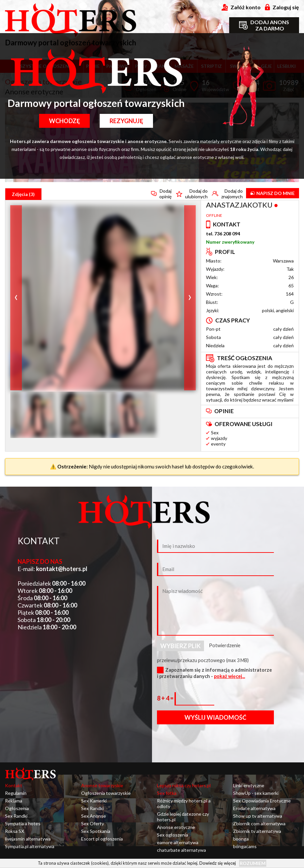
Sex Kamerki (94, 801)
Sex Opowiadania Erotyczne (262, 801)
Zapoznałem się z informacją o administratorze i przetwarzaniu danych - (214, 673)
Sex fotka (167, 793)
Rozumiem (253, 863)
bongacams (245, 846)
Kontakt (14, 785)
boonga (241, 839)
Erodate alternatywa (254, 808)
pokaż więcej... (229, 676)
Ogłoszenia (17, 808)
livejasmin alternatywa (28, 839)
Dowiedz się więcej (218, 863)
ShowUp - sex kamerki (256, 793)
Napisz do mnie (273, 193)
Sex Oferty (93, 823)
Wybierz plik (180, 646)
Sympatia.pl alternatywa (30, 846)
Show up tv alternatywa (258, 816)
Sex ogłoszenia (173, 835)
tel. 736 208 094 (223, 234)
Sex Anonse (94, 816)
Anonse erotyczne (176, 827)
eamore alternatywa (178, 842)
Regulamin (16, 793)
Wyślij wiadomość (215, 717)
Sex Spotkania (96, 831)
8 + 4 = (166, 698)
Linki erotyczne (249, 785)
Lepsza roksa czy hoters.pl (184, 785)
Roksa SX (15, 831)
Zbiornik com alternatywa (259, 823)
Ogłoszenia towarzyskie (106, 793)
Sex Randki (16, 816)
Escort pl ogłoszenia (102, 839)
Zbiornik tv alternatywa (257, 831)
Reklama (14, 801)
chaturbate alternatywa (181, 850)
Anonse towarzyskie (102, 785)
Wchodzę (64, 121)
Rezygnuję (126, 121)
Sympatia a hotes (23, 823)
